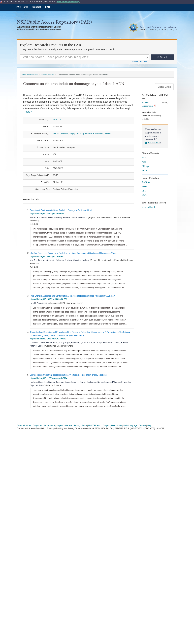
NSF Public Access (30, 75)
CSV (144, 191)
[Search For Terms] (84, 57)
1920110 (57, 120)
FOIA (84, 425)
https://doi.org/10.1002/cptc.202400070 (48, 339)
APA (144, 162)
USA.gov (106, 425)
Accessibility (116, 425)
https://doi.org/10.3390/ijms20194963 (48, 256)
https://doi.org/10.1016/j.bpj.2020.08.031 (49, 299)
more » (29, 112)
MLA (144, 158)
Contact (37, 7)
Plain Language (130, 425)
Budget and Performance (44, 425)
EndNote (146, 182)
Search (162, 57)
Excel (144, 187)
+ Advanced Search (140, 61)
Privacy (77, 425)
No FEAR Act (94, 425)
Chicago (145, 166)
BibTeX (145, 171)
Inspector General (64, 425)
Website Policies (24, 425)
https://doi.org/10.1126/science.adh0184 (49, 378)
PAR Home (22, 7)
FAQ (48, 7)
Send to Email (148, 207)
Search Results (48, 75)
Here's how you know (68, 1)
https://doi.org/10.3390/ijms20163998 (48, 214)
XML (144, 195)
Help (149, 425)
